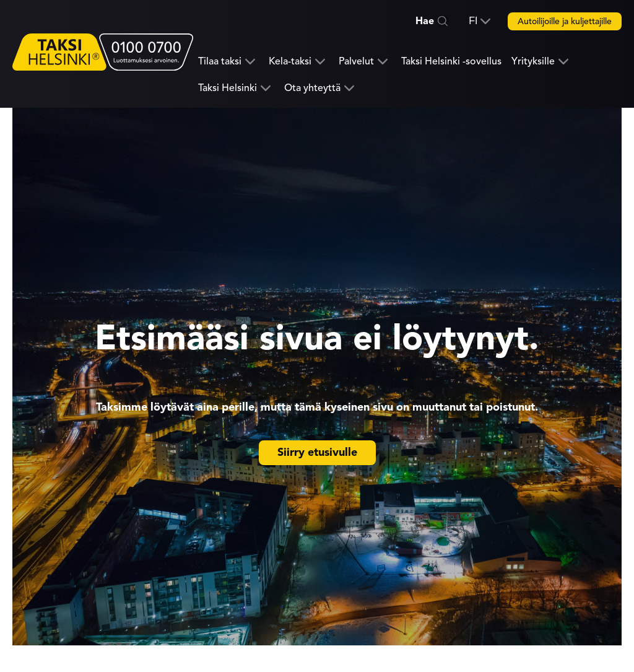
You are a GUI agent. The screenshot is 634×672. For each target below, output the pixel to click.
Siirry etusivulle (317, 452)
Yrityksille (533, 62)
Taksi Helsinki (228, 88)
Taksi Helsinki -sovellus (451, 61)
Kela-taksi (290, 62)
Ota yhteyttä (312, 88)
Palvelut (356, 62)
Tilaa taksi (220, 62)
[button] (480, 21)
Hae (425, 21)
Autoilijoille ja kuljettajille (565, 21)
